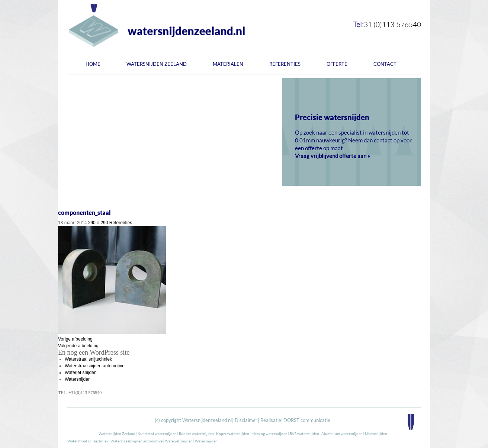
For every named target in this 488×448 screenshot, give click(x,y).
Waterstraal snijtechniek (88, 359)
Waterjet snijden (81, 373)
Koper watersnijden (233, 434)
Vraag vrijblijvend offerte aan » (333, 156)
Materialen (228, 64)
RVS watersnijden (304, 434)
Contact (385, 64)
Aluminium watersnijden (342, 434)
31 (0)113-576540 (392, 24)
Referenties (285, 64)
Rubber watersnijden (196, 434)
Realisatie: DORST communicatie (295, 420)
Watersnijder (77, 379)
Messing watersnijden (269, 434)
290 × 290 (98, 223)
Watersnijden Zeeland (157, 64)
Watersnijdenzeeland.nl (207, 420)
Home (93, 64)
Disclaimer (246, 420)
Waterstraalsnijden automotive (95, 366)
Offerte (337, 64)
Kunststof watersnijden (157, 434)
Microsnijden (376, 434)
